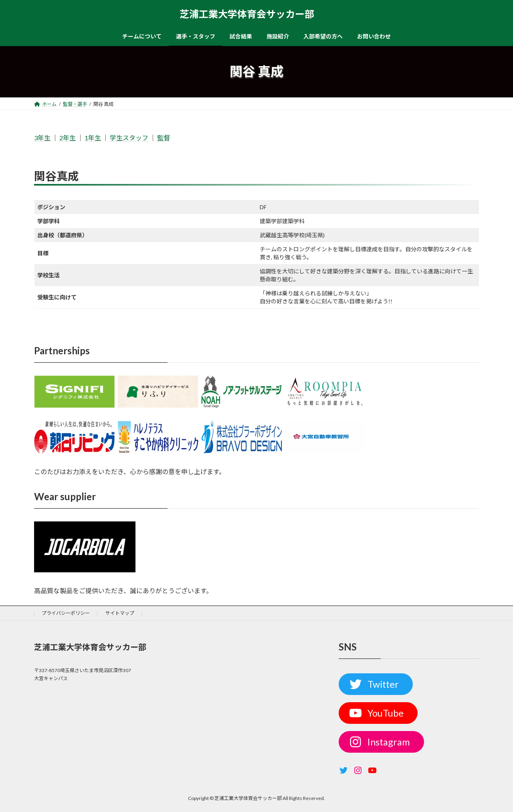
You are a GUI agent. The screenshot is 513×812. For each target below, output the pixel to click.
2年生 (68, 138)
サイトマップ (120, 613)
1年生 (93, 138)
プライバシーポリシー (66, 613)
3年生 (42, 138)
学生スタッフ (129, 138)
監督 (164, 138)
